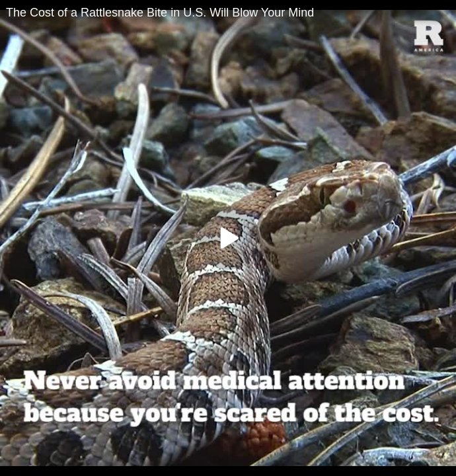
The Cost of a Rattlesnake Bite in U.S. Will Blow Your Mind (160, 13)
